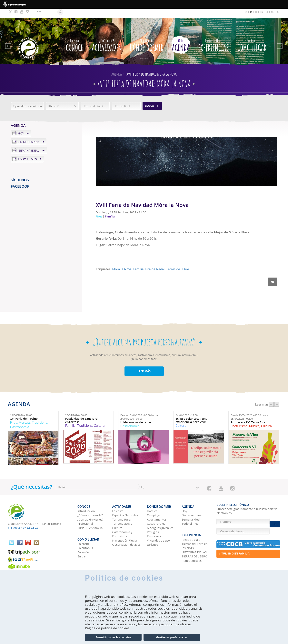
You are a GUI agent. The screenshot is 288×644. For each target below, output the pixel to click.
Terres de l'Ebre (178, 260)
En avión (83, 538)
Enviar (275, 522)
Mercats (25, 413)
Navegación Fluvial (125, 529)
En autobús (85, 534)
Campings (154, 504)
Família (139, 260)
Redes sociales (192, 547)
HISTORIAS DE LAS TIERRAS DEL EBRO (195, 540)
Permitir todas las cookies (113, 637)
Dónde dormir (147, 35)
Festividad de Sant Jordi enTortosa (82, 411)
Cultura (99, 416)
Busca (149, 96)
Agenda (181, 35)
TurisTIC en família (90, 516)
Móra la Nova (122, 260)
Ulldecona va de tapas (136, 413)
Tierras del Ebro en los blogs (195, 532)
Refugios (153, 520)
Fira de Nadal (155, 260)
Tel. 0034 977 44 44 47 (23, 519)
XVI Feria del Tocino (24, 409)
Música (254, 417)
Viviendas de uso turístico (159, 531)
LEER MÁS (144, 362)
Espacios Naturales (125, 504)
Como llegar (252, 35)
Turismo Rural (122, 508)
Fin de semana (29, 132)
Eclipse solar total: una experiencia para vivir (191, 411)
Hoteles (152, 499)
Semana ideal (29, 141)
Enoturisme (239, 417)
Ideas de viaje (191, 526)
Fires (13, 413)
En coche (84, 530)
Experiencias (214, 35)
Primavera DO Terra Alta (248, 413)
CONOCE (74, 35)
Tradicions (40, 413)
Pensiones (154, 525)
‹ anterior (271, 395)
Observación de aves (126, 533)
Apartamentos (157, 508)
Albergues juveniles (160, 516)
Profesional (85, 512)
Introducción (86, 499)
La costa (118, 499)
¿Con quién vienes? (90, 508)
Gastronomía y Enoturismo (122, 522)
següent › (277, 395)
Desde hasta (139, 408)
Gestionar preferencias (172, 637)
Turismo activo (122, 512)
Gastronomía (20, 417)
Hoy (21, 124)
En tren (82, 543)
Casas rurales (156, 512)
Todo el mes (27, 150)
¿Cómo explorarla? (90, 504)
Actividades (106, 35)
